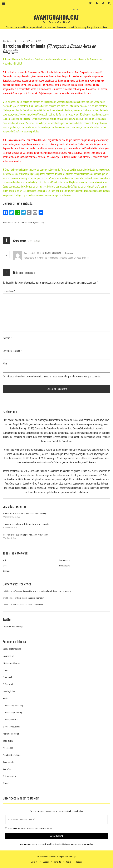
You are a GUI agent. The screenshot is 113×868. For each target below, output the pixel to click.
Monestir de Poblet (11, 734)
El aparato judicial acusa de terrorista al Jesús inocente (26, 524)
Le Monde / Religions (11, 727)
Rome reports (8, 762)
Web (5, 364)
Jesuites (6, 698)
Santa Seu (7, 769)
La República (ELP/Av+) (12, 712)
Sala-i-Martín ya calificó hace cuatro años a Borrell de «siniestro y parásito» (43, 591)
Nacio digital (8, 741)
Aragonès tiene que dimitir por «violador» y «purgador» (25, 535)
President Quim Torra (12, 755)
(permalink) (39, 222)
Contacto (57, 862)
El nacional (7, 677)
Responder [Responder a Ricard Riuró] (69, 253)
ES (78, 9)
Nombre (7, 338)
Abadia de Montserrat (12, 649)
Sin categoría (65, 566)
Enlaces (46, 862)
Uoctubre (7, 571)
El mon (6, 670)
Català (69, 862)
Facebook (83, 3)
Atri (33, 41)
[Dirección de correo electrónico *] (56, 820)
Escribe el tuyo (34, 241)
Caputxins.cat (8, 656)
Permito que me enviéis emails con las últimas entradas (29, 829)
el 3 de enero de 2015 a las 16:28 (47, 253)
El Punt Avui (8, 684)
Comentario (9, 291)
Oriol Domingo (8, 41)
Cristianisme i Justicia (12, 663)
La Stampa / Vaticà (11, 720)
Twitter (89, 3)
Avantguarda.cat (56, 17)
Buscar (108, 3)
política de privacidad (57, 844)
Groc (5, 566)
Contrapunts (64, 560)
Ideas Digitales (9, 691)
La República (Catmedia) (13, 705)
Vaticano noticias (10, 776)
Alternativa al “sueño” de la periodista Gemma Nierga (25, 513)
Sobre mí (34, 862)
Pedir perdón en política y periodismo (31, 598)
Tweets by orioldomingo (13, 627)
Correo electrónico (12, 351)
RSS (96, 3)
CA (74, 9)
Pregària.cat (8, 748)
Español (79, 862)
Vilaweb (6, 783)
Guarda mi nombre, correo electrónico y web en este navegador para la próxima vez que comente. (54, 376)
